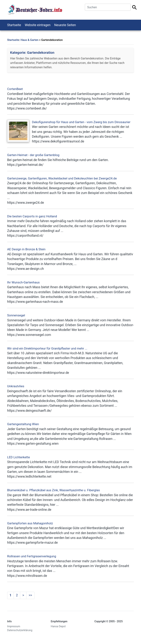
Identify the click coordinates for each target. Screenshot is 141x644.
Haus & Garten (29, 40)
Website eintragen (38, 25)
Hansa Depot (58, 626)
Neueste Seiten (65, 25)
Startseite (14, 25)
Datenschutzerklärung (20, 630)
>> (30, 595)
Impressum (14, 626)
